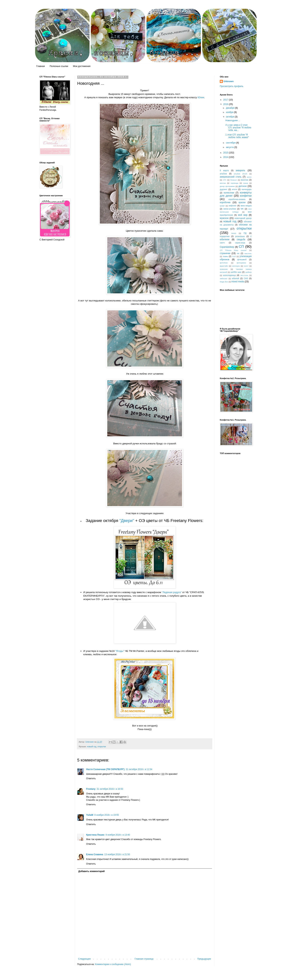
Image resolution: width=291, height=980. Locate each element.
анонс (249, 177)
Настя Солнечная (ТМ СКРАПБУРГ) (105, 769)
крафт (222, 206)
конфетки (246, 196)
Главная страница (144, 959)
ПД (245, 233)
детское (242, 186)
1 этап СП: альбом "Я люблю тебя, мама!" (237, 136)
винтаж (223, 183)
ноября (230, 112)
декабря (231, 108)
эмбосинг (224, 278)
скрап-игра (240, 243)
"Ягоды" (120, 651)
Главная (41, 66)
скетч (222, 243)
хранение (224, 269)
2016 (226, 104)
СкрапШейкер (227, 247)
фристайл (224, 266)
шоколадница (229, 275)
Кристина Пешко (95, 835)
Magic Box (224, 282)
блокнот (234, 180)
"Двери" (127, 521)
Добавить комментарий (91, 871)
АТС (225, 180)
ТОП (234, 256)
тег (238, 253)
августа (230, 147)
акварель (240, 170)
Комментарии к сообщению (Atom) (113, 964)
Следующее (84, 959)
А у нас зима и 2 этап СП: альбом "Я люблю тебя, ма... (238, 128)
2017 (226, 100)
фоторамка (241, 263)
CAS (246, 278)
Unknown (229, 81)
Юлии (201, 97)
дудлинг (224, 189)
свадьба (241, 239)
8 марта (224, 170)
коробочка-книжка (237, 199)
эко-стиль (244, 275)
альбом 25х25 (240, 174)
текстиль (248, 253)
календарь (247, 189)
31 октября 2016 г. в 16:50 (110, 789)
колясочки (229, 193)
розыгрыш (240, 236)
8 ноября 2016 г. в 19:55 (107, 815)
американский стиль (231, 177)
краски (242, 202)
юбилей (235, 278)
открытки (102, 747)
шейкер (248, 272)
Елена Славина (95, 854)
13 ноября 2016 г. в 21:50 (117, 854)
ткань (225, 256)
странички (225, 253)
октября (230, 117)
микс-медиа (246, 206)
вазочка (245, 180)
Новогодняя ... (233, 120)
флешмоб (242, 259)
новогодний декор (243, 218)
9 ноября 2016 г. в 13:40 (118, 835)
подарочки (225, 236)
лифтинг (233, 206)
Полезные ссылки (59, 66)
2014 (226, 157)
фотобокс (224, 263)
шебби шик (236, 272)
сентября (231, 143)
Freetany (91, 789)
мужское (224, 218)
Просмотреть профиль (232, 86)
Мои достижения (82, 66)
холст (246, 266)
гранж (246, 183)
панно (234, 233)
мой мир (243, 215)
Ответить (91, 778)
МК (242, 209)
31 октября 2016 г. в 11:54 (139, 769)
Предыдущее (204, 959)
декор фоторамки (227, 186)
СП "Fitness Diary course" (233, 250)
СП (241, 246)
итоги (234, 189)
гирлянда (234, 183)
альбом (223, 174)
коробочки (225, 202)
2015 (226, 153)
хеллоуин (236, 266)
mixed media (238, 282)
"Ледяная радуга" (172, 592)
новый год (92, 747)
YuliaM (90, 815)
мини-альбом (230, 209)
